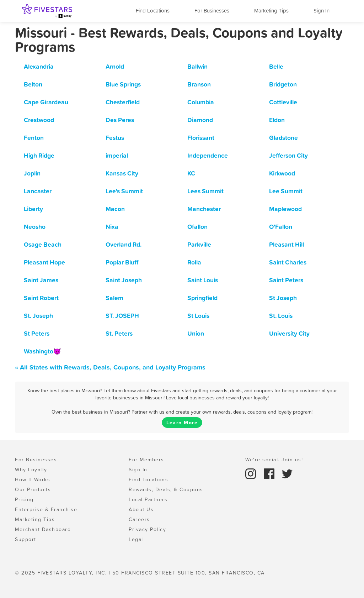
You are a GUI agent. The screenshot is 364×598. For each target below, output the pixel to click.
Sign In (322, 11)
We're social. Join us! (274, 460)
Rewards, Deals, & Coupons (166, 489)
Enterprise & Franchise (46, 509)
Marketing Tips (271, 11)
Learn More (182, 423)
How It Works (33, 479)
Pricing (24, 499)
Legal (136, 539)
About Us (141, 509)
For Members (146, 460)
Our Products (33, 489)
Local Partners (148, 499)
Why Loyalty (31, 470)
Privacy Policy (147, 529)
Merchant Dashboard (43, 529)
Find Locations (153, 11)
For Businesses (212, 11)
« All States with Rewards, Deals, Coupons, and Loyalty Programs (110, 367)
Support (26, 539)
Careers (139, 519)
